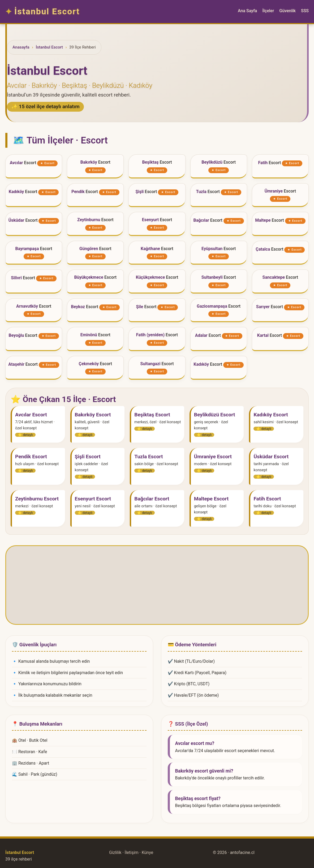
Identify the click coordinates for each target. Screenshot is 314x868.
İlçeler (268, 11)
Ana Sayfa (247, 11)
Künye (147, 852)
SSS (305, 11)
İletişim (132, 852)
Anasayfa (21, 47)
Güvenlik (287, 11)
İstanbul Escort (49, 47)
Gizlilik (115, 852)
